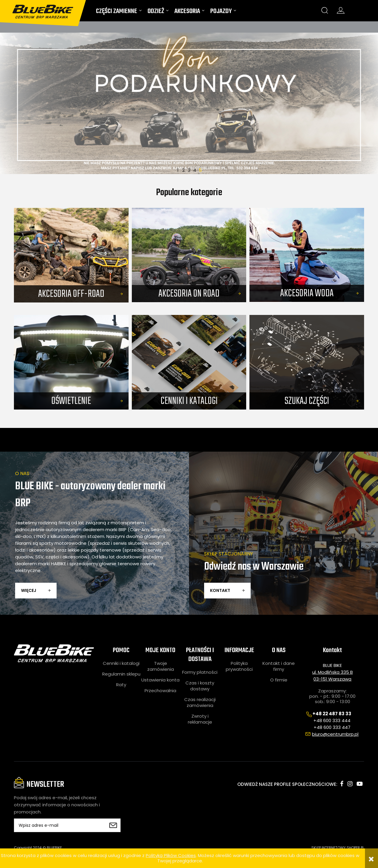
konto (341, 10)
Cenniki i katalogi (121, 663)
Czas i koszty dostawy (200, 686)
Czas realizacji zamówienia (200, 703)
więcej (29, 590)
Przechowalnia (160, 691)
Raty (121, 685)
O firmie (279, 680)
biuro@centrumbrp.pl (335, 734)
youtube (360, 784)
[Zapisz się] (113, 825)
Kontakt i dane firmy (279, 666)
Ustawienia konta (160, 680)
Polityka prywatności (239, 666)
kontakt (220, 590)
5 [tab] (200, 169)
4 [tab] (195, 169)
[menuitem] (119, 13)
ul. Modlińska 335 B (333, 672)
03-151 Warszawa (332, 679)
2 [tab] (183, 169)
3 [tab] (189, 169)
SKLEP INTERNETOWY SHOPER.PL (338, 848)
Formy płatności (200, 672)
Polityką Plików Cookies (171, 855)
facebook (342, 784)
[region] (189, 103)
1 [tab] (178, 169)
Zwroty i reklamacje (200, 719)
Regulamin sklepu (121, 674)
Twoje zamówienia (161, 666)
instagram (350, 784)
